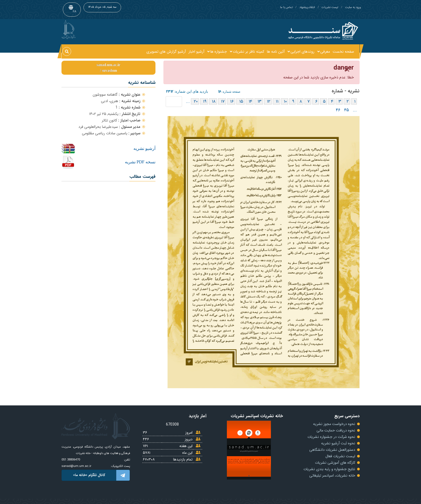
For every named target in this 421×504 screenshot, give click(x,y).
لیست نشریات (330, 7)
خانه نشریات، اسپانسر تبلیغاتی (332, 476)
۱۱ (277, 101)
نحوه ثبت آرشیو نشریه (338, 443)
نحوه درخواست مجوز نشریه (334, 424)
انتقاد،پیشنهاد (307, 7)
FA (75, 12)
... (188, 101)
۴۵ (347, 110)
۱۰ (285, 101)
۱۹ (205, 101)
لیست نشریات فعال (340, 456)
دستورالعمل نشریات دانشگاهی (332, 450)
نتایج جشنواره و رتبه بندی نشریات (329, 469)
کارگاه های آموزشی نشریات (335, 463)
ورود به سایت (353, 7)
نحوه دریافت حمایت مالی (336, 430)
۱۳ (260, 101)
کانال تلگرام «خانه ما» (101, 475)
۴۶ (338, 110)
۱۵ (241, 101)
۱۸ (214, 101)
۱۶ (232, 101)
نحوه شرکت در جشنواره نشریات (331, 437)
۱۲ (269, 101)
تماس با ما (286, 7)
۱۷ (223, 101)
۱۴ (250, 101)
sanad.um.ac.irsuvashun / (108, 68)
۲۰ (196, 101)
